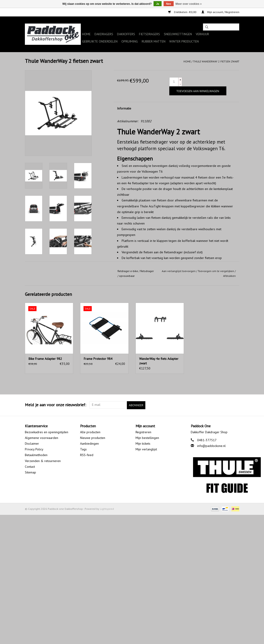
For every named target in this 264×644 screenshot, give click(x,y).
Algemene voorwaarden (42, 437)
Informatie (124, 108)
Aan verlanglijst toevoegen (179, 271)
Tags (83, 449)
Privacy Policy (34, 449)
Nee (169, 4)
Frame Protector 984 (98, 359)
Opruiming (130, 41)
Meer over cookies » (189, 4)
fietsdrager (147, 271)
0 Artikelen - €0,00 (183, 12)
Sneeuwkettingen (178, 34)
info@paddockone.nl (211, 445)
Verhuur (202, 34)
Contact (30, 466)
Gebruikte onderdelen (100, 41)
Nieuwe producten (93, 437)
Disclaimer (32, 443)
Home (86, 34)
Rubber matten (154, 41)
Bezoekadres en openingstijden (47, 432)
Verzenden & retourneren (43, 460)
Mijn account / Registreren (220, 12)
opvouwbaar (127, 276)
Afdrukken (229, 276)
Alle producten (90, 432)
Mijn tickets (143, 443)
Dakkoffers (126, 34)
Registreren (143, 432)
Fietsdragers (149, 34)
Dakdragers (104, 34)
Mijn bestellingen (147, 437)
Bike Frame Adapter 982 (45, 359)
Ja (158, 4)
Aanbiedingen (89, 443)
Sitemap (30, 472)
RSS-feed (87, 455)
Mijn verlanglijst (146, 449)
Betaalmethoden (36, 455)
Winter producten (184, 41)
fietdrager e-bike (128, 271)
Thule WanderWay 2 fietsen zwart (216, 61)
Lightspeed (107, 508)
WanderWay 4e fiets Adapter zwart (159, 361)
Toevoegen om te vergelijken (216, 271)
